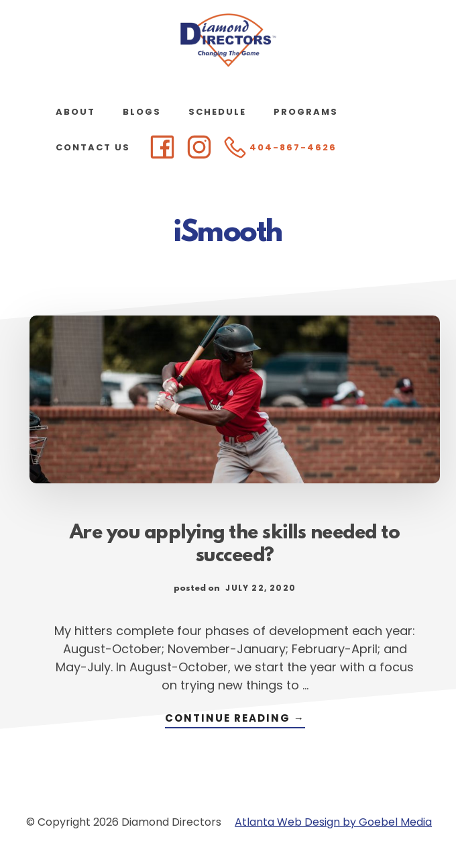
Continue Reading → (235, 719)
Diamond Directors (228, 40)
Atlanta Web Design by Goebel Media (333, 822)
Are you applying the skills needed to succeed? (235, 545)
